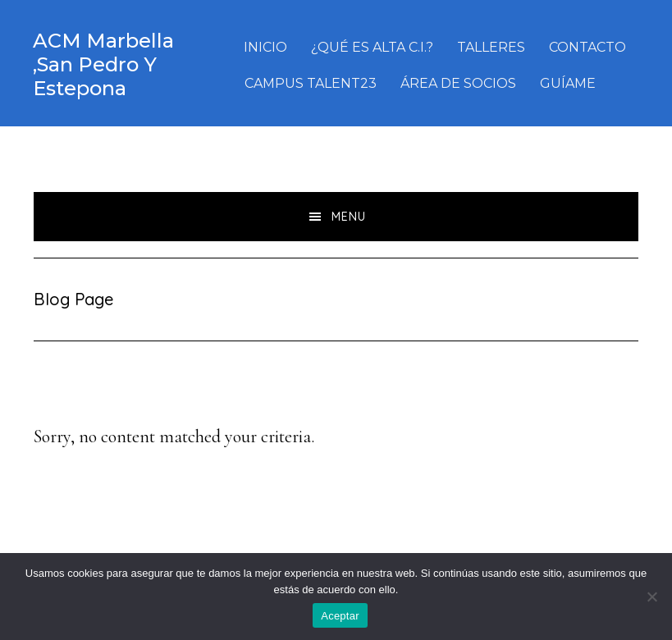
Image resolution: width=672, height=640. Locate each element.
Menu (349, 217)
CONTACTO (587, 47)
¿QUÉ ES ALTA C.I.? (372, 47)
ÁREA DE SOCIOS (458, 83)
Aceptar (340, 616)
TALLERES (491, 47)
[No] (651, 597)
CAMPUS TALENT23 (311, 83)
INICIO (265, 47)
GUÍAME (568, 83)
